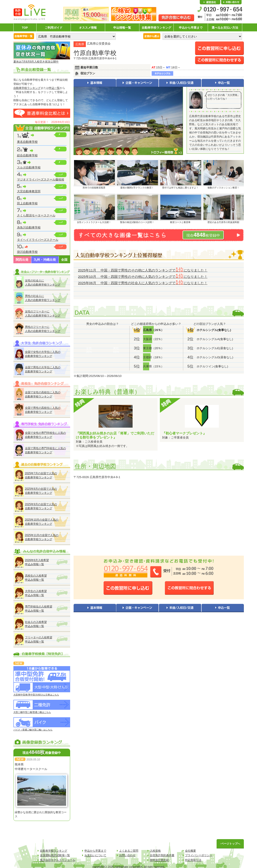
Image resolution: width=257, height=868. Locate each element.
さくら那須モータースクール (36, 215)
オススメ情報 (88, 28)
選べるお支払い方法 (225, 28)
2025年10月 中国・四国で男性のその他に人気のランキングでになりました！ (143, 277)
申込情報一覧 (122, 28)
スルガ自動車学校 (29, 167)
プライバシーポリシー (199, 855)
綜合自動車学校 (27, 155)
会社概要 (210, 2)
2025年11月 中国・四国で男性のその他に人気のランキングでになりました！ (143, 270)
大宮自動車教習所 (29, 191)
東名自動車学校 (27, 142)
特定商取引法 (193, 860)
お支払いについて (95, 855)
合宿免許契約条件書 (162, 855)
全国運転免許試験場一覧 (55, 855)
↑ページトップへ (230, 844)
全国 (64, 260)
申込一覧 (54, 88)
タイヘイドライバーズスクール (38, 240)
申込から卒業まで (191, 28)
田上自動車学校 (27, 203)
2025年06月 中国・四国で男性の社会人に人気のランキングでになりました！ (143, 283)
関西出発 (22, 260)
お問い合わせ (231, 2)
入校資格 (155, 851)
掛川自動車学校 (27, 252)
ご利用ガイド (54, 28)
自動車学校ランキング (156, 28)
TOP (25, 28)
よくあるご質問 (129, 851)
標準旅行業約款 (159, 860)
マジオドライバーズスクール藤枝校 (41, 179)
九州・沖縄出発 (45, 260)
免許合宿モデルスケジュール (58, 860)
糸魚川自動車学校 (29, 227)
